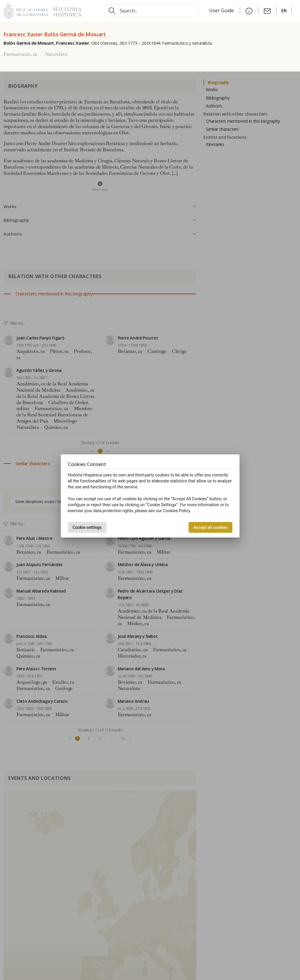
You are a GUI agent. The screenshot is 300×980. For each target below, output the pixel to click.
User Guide (222, 10)
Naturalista (56, 54)
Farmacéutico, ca (20, 54)
